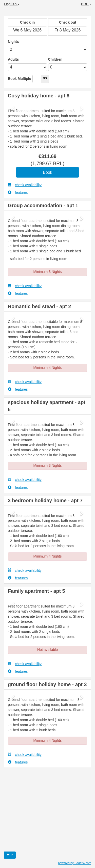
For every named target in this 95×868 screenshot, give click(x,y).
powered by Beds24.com (75, 863)
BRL (86, 4)
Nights (13, 42)
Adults (13, 59)
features (18, 192)
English (12, 4)
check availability (25, 185)
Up (10, 855)
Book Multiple (20, 79)
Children (55, 59)
